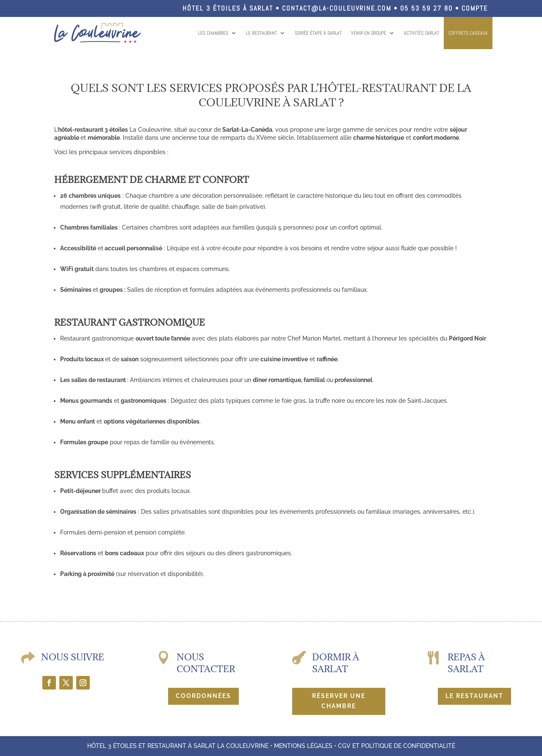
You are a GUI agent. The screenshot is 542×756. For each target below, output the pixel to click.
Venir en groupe (369, 33)
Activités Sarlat (422, 33)
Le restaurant (261, 33)
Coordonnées (203, 696)
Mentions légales (303, 746)
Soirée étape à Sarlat (318, 33)
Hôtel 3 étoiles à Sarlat (228, 8)
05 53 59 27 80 (426, 8)
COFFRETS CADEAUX (468, 33)
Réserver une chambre (339, 701)
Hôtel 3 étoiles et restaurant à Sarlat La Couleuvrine (178, 746)
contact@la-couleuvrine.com (337, 8)
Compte (475, 8)
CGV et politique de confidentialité (397, 746)
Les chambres (213, 33)
